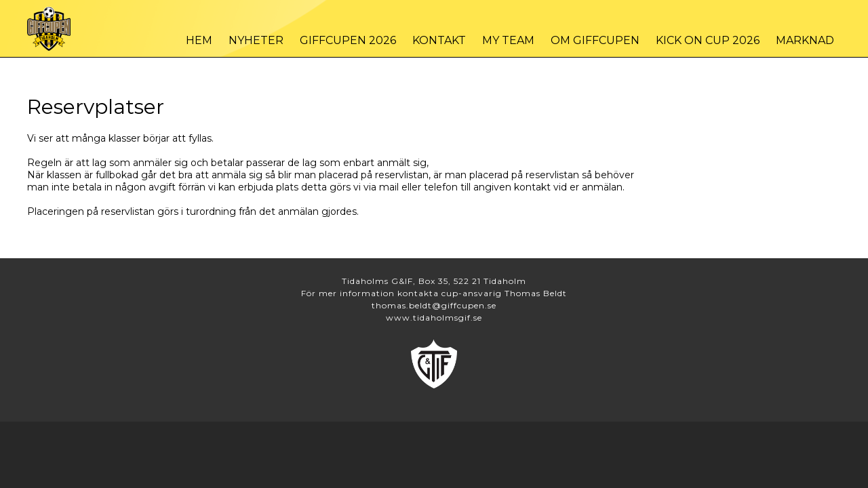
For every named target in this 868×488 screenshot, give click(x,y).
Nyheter (256, 40)
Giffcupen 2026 (348, 40)
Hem (199, 40)
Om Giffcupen (595, 40)
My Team (508, 40)
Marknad (805, 40)
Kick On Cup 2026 (708, 40)
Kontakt (439, 40)
